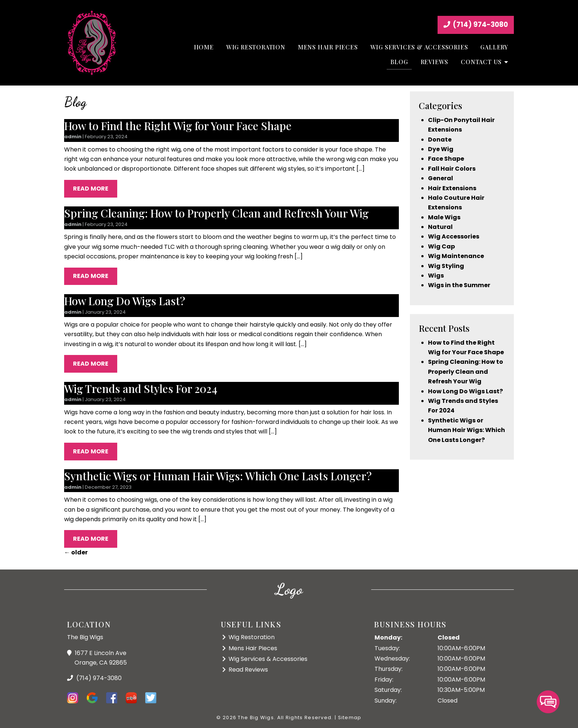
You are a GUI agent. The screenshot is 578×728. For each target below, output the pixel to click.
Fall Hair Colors (452, 169)
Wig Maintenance (456, 256)
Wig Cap (441, 246)
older (76, 552)
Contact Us (481, 62)
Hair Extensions (452, 188)
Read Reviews (248, 670)
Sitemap (350, 717)
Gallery (494, 47)
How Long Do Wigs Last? (125, 301)
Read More (91, 189)
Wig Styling (446, 266)
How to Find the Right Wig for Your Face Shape (178, 126)
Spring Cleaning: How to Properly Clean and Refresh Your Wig (216, 213)
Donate (440, 140)
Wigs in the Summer (459, 285)
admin (73, 137)
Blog (399, 62)
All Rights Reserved (304, 717)
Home (204, 47)
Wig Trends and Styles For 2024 (141, 388)
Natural (440, 227)
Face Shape (446, 159)
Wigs (436, 276)
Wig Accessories (454, 236)
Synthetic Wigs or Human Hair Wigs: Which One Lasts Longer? (218, 476)
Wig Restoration (256, 47)
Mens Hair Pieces (328, 47)
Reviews (435, 62)
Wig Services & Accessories (419, 47)
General (441, 178)
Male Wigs (444, 217)
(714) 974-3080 (476, 25)
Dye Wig (441, 149)
